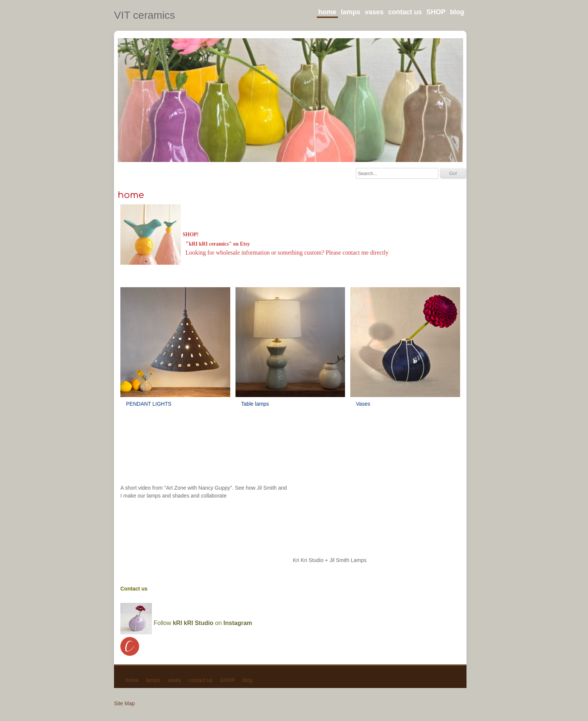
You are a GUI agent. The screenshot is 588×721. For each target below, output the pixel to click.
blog (457, 12)
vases (374, 12)
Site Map (124, 703)
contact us (405, 12)
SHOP (436, 12)
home (327, 12)
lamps (351, 12)
